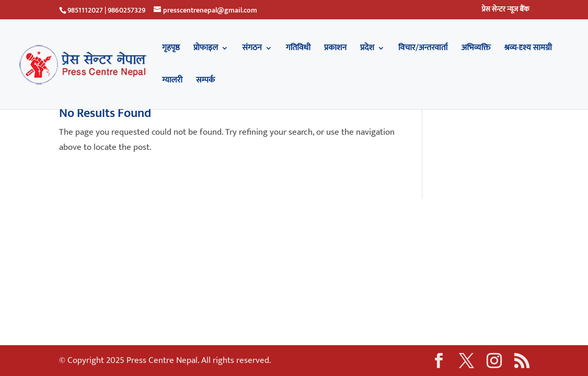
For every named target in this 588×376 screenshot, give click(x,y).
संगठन (252, 50)
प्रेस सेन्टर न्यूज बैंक (505, 10)
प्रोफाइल (206, 50)
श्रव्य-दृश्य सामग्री (528, 50)
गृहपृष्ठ (171, 50)
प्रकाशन (335, 50)
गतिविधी (298, 50)
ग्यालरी (172, 82)
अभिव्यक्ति (476, 50)
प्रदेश (367, 50)
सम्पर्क (205, 82)
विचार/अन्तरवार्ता (423, 50)
